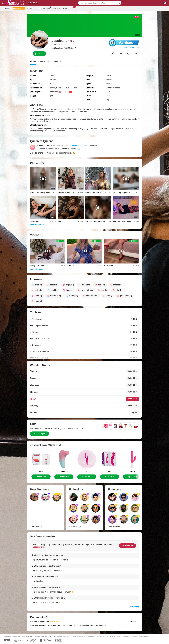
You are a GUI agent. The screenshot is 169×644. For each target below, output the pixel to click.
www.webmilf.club (27, 636)
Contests (56, 8)
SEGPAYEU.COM (53, 636)
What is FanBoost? (132, 48)
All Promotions (44, 8)
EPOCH (43, 636)
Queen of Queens (80, 146)
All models (7, 8)
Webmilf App (68, 8)
